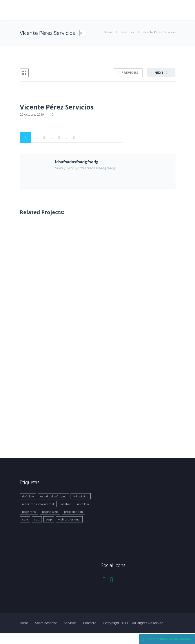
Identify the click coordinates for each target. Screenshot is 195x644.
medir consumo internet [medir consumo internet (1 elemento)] (38, 504)
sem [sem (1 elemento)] (25, 519)
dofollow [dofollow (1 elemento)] (28, 496)
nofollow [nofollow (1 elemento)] (83, 504)
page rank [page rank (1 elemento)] (29, 512)
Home (109, 32)
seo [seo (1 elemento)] (37, 519)
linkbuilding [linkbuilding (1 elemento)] (81, 496)
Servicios (70, 623)
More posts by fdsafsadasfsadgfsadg (85, 168)
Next (159, 73)
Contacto (90, 623)
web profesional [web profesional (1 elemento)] (69, 519)
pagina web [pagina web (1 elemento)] (50, 512)
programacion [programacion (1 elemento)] (74, 512)
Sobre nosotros (46, 623)
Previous (130, 73)
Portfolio (128, 32)
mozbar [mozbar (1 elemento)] (66, 504)
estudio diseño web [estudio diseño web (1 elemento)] (53, 496)
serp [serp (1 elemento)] (49, 519)
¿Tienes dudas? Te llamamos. (167, 639)
